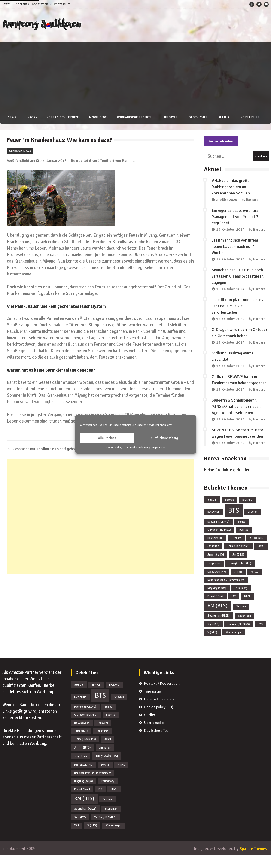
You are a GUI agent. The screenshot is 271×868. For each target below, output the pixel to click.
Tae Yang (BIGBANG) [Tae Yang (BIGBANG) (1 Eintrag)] (239, 637)
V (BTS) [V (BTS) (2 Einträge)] (212, 645)
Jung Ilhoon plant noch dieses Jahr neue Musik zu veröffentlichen (237, 319)
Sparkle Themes (252, 861)
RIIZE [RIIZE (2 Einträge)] (247, 609)
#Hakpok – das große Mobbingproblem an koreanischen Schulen (231, 200)
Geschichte (198, 117)
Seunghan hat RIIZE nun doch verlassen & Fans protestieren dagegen (238, 289)
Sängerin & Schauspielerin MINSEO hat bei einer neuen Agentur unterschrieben (236, 419)
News (11, 117)
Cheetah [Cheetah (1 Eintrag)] (252, 525)
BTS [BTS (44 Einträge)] (234, 523)
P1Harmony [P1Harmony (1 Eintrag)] (241, 601)
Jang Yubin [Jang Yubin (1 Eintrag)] (213, 559)
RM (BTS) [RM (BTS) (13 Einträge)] (218, 618)
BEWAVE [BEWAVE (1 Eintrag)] (229, 513)
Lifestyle (170, 117)
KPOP (31, 117)
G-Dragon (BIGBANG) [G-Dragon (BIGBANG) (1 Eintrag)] (219, 543)
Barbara (128, 173)
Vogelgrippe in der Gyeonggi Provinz (160, 462)
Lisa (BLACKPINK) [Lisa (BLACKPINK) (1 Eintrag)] (217, 585)
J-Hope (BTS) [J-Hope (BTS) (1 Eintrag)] (257, 551)
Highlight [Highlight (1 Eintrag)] (236, 551)
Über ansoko (154, 735)
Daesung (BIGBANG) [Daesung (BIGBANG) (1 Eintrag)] (218, 534)
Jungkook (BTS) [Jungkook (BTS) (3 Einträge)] (240, 576)
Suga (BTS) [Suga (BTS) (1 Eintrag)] (213, 637)
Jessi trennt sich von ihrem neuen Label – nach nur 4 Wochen (235, 259)
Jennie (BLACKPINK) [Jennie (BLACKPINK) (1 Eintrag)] (238, 559)
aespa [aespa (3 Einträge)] (212, 512)
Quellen (150, 727)
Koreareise (16, 130)
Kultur (224, 117)
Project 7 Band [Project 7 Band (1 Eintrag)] (215, 609)
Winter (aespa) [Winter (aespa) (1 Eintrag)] (234, 645)
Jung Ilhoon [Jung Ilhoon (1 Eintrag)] (214, 576)
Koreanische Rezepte (134, 117)
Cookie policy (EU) (159, 720)
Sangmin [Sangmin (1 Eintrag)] (241, 619)
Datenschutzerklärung (137, 448)
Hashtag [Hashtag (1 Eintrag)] (244, 543)
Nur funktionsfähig (164, 438)
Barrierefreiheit (221, 154)
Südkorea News (20, 163)
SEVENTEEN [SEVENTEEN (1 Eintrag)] (245, 628)
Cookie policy (114, 448)
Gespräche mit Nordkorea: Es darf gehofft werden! (52, 462)
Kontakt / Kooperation (32, 4)
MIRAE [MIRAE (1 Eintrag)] (254, 585)
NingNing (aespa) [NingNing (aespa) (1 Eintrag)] (217, 601)
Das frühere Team (158, 743)
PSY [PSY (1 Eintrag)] (234, 609)
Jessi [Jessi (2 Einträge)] (261, 559)
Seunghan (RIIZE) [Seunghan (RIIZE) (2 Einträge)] (219, 628)
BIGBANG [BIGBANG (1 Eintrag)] (247, 513)
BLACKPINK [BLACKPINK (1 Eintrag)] (213, 525)
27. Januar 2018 (53, 173)
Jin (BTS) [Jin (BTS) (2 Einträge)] (238, 567)
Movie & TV (97, 117)
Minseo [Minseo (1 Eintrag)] (238, 585)
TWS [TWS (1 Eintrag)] (261, 637)
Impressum (159, 448)
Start (6, 4)
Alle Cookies (107, 438)
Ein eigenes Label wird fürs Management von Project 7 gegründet (235, 229)
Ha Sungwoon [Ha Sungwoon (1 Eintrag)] (215, 551)
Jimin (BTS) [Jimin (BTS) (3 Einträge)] (216, 567)
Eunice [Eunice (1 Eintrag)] (242, 534)
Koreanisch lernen (62, 117)
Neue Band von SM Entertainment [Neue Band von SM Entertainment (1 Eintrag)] (226, 593)
